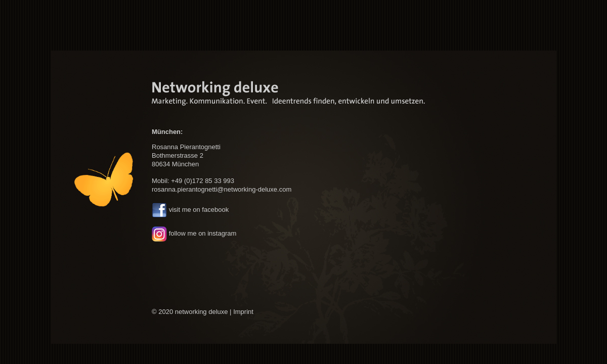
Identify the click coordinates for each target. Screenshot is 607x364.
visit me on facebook (199, 210)
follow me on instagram (203, 233)
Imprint (243, 312)
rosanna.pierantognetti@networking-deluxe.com (222, 189)
